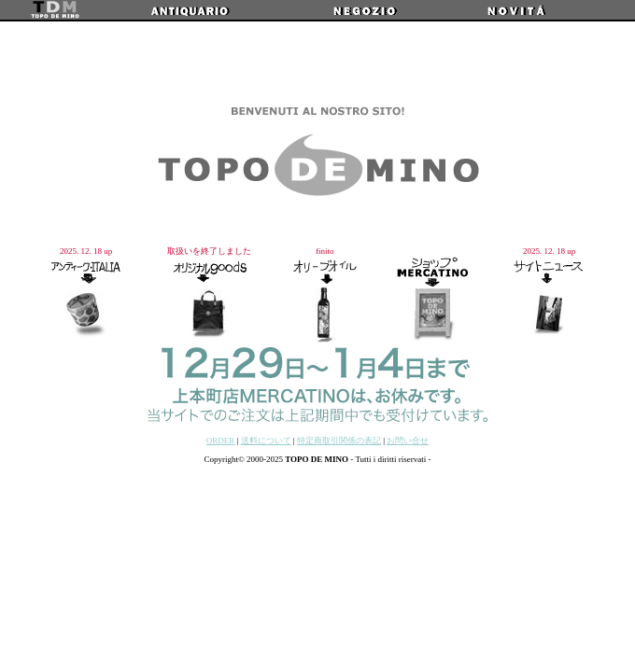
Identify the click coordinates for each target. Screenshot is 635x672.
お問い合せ (408, 441)
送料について (266, 441)
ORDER (221, 441)
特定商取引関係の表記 (339, 441)
